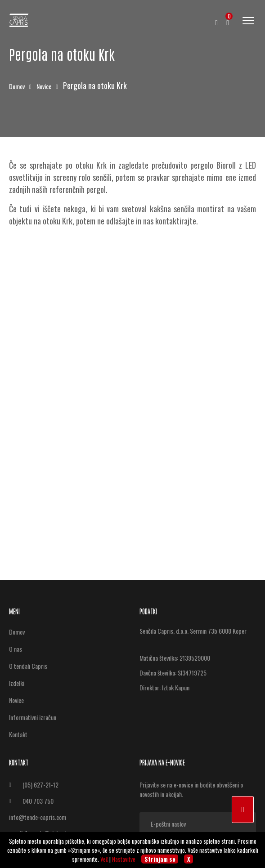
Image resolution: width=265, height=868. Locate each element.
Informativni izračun (33, 717)
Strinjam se (160, 859)
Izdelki (17, 683)
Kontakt (18, 734)
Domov (18, 86)
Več (104, 859)
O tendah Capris (28, 666)
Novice (45, 86)
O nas (16, 649)
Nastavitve (124, 859)
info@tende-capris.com (38, 817)
